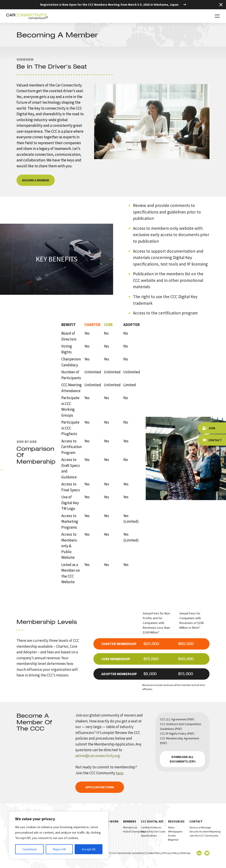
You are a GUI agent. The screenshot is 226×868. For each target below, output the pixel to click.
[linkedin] (199, 853)
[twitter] (207, 853)
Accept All (88, 849)
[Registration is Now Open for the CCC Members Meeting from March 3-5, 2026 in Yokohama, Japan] (113, 5)
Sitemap (185, 853)
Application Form (100, 787)
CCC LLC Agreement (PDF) (177, 719)
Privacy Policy (171, 853)
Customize (30, 849)
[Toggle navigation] (217, 16)
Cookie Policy (154, 853)
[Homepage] (27, 16)
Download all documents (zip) (183, 759)
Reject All (59, 849)
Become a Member (36, 180)
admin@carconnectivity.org (98, 756)
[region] (59, 835)
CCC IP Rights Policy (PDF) (177, 734)
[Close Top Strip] (221, 5)
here (120, 773)
